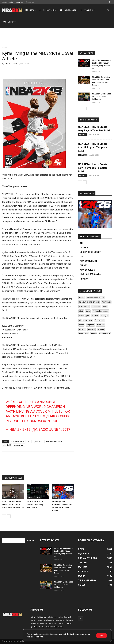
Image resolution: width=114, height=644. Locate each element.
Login (4, 2)
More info (39, 637)
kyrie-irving (38, 441)
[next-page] (9, 516)
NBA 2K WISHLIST (89, 261)
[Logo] (13, 10)
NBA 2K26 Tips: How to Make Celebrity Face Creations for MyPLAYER (13, 504)
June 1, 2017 (60, 430)
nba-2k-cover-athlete (54, 441)
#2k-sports (96, 307)
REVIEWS (84, 279)
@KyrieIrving (18, 411)
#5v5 (88, 311)
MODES (10, 22)
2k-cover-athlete (17, 441)
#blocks (82, 329)
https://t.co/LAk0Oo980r (47, 416)
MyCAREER (83, 134)
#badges (104, 316)
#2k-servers (84, 307)
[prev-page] (4, 516)
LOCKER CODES (69, 10)
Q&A (82, 257)
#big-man (90, 325)
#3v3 (81, 311)
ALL (82, 243)
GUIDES (84, 265)
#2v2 (105, 307)
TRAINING (88, 10)
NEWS (31, 10)
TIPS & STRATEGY (9, 498)
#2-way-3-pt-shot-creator (89, 302)
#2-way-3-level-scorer (96, 297)
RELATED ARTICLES (13, 478)
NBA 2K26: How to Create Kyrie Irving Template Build (35, 504)
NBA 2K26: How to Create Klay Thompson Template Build (93, 168)
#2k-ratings (106, 302)
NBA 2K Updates (11, 63)
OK (101, 635)
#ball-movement (86, 320)
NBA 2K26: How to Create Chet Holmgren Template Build (93, 147)
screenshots (19, 445)
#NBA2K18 (14, 416)
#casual (92, 329)
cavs (29, 441)
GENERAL (84, 248)
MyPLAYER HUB (48, 10)
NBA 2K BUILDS (87, 270)
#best (81, 325)
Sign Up (10, 2)
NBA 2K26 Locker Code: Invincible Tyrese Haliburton (102, 97)
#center (101, 329)
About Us (19, 2)
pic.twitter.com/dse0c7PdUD (32, 421)
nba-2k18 (7, 445)
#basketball (100, 320)
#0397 (82, 297)
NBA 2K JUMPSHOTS (90, 274)
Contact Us (30, 2)
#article (95, 316)
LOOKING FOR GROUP (90, 252)
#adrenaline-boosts (100, 311)
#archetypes (84, 316)
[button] (108, 10)
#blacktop (101, 325)
